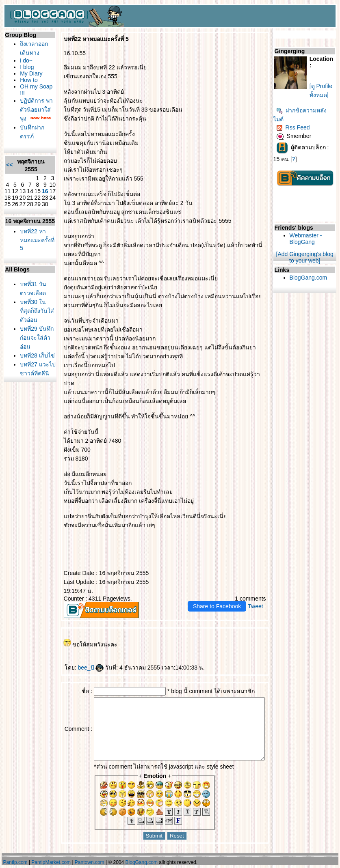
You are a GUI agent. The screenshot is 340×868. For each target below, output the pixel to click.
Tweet (262, 597)
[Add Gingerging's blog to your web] (309, 257)
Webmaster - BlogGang (313, 239)
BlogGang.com (315, 278)
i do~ (25, 60)
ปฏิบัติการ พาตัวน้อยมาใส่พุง (30, 110)
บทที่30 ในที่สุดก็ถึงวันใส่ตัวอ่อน (32, 326)
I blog (25, 67)
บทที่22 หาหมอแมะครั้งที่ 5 (31, 253)
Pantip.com (15, 862)
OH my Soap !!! (28, 90)
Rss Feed (300, 127)
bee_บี (81, 659)
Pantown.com (90, 862)
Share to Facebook (224, 597)
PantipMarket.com (51, 862)
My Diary (29, 73)
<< (8, 171)
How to (27, 80)
